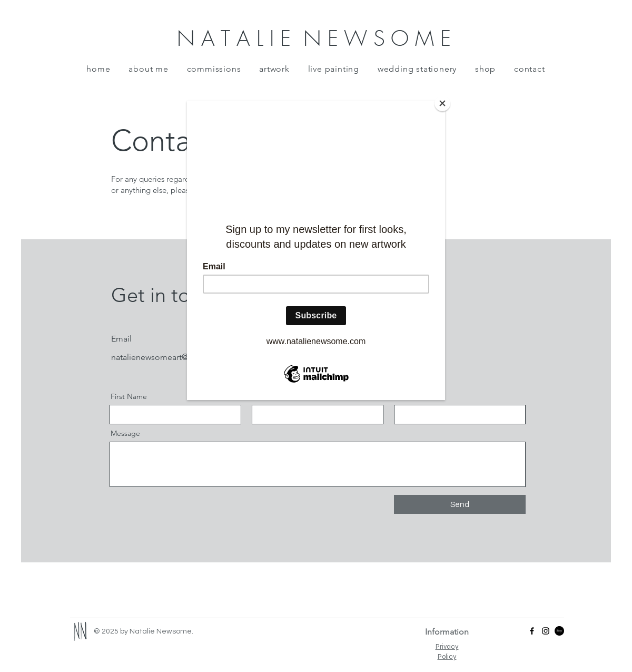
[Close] (442, 103)
